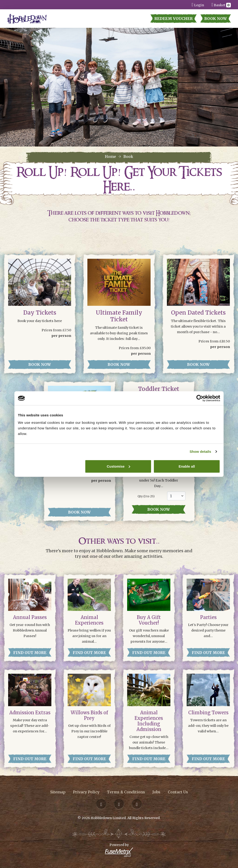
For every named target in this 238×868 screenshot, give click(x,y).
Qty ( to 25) (146, 496)
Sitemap (58, 792)
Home (110, 156)
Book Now (216, 19)
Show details (200, 452)
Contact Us (178, 792)
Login (198, 5)
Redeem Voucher (174, 19)
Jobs (156, 792)
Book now (159, 509)
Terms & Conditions (126, 792)
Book (128, 156)
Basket (221, 5)
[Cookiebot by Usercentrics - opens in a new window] (200, 398)
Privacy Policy (86, 792)
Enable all (187, 466)
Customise (118, 466)
